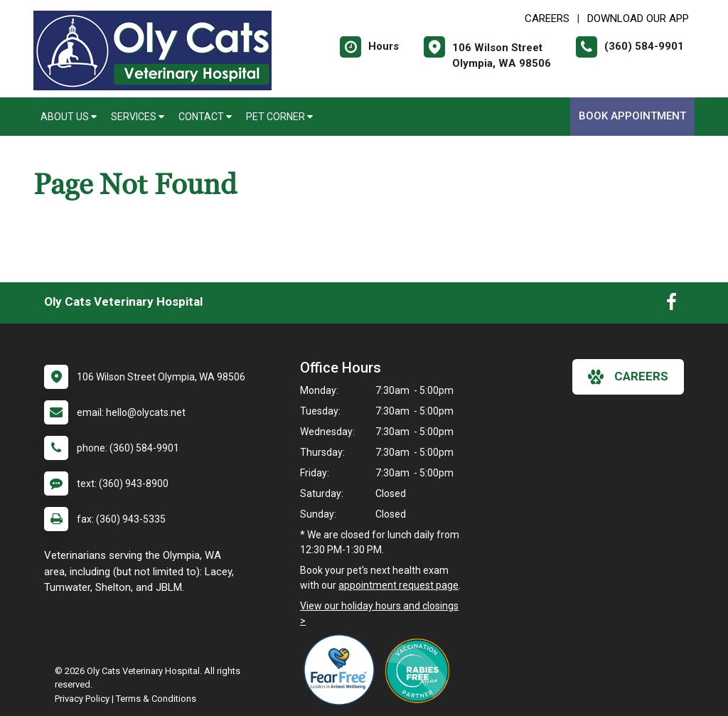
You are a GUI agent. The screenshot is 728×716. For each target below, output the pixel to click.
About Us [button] (69, 117)
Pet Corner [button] (279, 117)
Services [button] (138, 117)
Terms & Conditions (156, 699)
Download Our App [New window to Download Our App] (638, 18)
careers (628, 377)
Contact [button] (205, 117)
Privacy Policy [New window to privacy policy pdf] (82, 699)
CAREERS (547, 18)
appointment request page (398, 585)
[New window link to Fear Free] (343, 670)
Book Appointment (632, 116)
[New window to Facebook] (671, 305)
